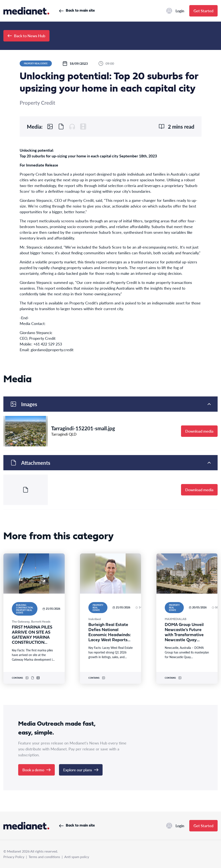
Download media (199, 431)
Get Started (203, 11)
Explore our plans (81, 770)
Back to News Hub (26, 36)
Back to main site (77, 11)
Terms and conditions (44, 857)
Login (175, 11)
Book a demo (36, 770)
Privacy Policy (14, 857)
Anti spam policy (77, 857)
